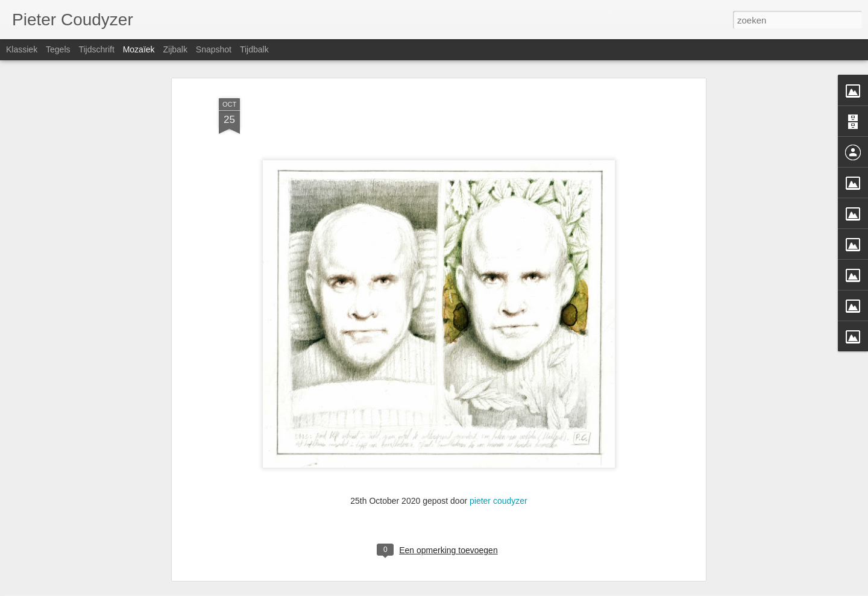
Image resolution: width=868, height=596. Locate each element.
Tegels (58, 49)
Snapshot (214, 49)
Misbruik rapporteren (537, 589)
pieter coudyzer (498, 444)
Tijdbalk (254, 49)
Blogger (492, 589)
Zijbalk (175, 49)
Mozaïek (139, 49)
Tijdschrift (96, 49)
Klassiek (22, 49)
